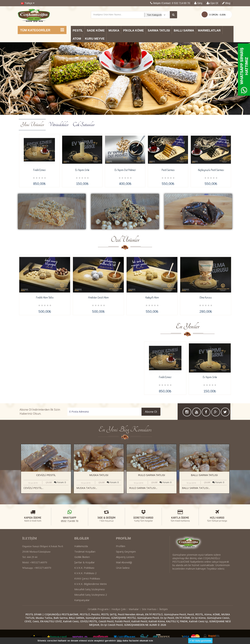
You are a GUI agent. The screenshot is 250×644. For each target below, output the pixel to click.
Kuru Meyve (95, 39)
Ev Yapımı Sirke (82, 170)
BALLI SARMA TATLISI (204, 475)
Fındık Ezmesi (39, 170)
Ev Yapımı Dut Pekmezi (125, 170)
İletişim (164, 634)
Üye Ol (212, 3)
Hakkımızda (81, 571)
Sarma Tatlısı (159, 31)
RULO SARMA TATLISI (151, 475)
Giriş (198, 3)
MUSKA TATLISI (99, 475)
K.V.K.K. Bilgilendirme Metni (90, 609)
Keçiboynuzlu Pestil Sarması (211, 170)
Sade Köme (96, 31)
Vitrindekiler (58, 125)
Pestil (78, 31)
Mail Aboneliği (124, 587)
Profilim (121, 571)
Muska (114, 31)
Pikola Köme (133, 31)
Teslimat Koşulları (85, 577)
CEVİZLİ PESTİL (46, 475)
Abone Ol (127, 412)
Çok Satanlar (84, 125)
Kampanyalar (82, 625)
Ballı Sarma (184, 31)
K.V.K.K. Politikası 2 (85, 598)
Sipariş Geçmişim (126, 577)
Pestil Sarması (168, 170)
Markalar (134, 634)
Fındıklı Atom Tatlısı (45, 323)
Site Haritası (149, 634)
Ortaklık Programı (98, 634)
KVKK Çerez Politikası (87, 604)
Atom (77, 39)
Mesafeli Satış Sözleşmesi (89, 614)
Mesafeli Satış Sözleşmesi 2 (91, 620)
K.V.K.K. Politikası (84, 593)
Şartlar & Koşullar (85, 587)
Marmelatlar (209, 31)
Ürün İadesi (123, 593)
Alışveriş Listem (125, 582)
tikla (119, 641)
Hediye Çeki (119, 634)
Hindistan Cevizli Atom (98, 323)
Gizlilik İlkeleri (82, 582)
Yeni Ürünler (32, 125)
